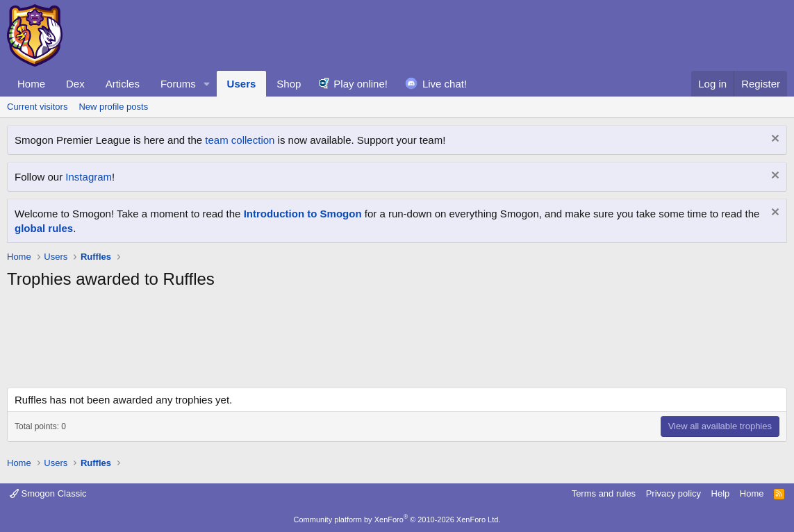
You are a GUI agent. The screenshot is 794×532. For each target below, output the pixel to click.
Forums (178, 84)
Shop (289, 84)
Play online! (361, 84)
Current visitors (37, 107)
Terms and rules (604, 493)
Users (242, 84)
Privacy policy (673, 493)
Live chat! (445, 84)
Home (31, 84)
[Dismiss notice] (774, 140)
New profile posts (113, 107)
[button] (207, 84)
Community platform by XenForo (397, 519)
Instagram (89, 177)
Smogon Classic (48, 493)
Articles (123, 84)
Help (721, 493)
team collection (240, 140)
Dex (75, 84)
